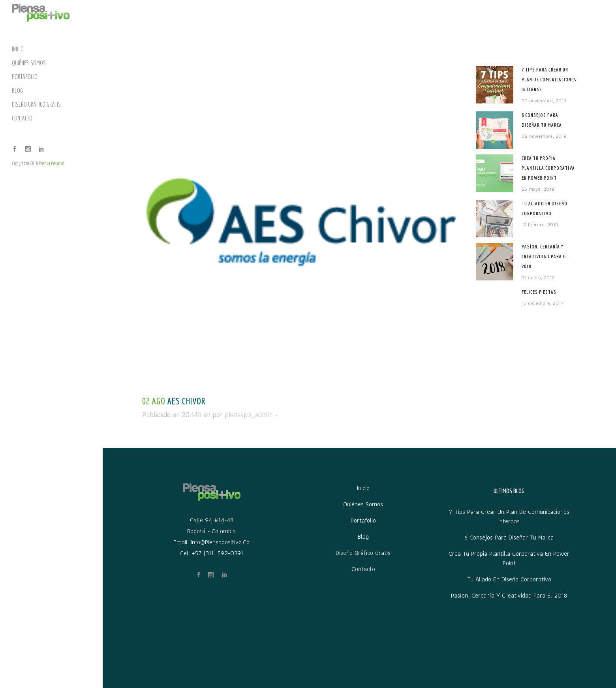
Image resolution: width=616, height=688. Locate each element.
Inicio (363, 488)
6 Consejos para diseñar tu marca (509, 538)
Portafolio (363, 521)
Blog (363, 537)
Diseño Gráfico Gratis (363, 553)
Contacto (363, 569)
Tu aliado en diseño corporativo (509, 579)
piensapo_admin (249, 414)
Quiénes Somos (363, 504)
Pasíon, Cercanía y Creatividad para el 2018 (545, 257)
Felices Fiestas (539, 292)
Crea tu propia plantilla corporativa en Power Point (548, 168)
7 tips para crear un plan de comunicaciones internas (549, 80)
